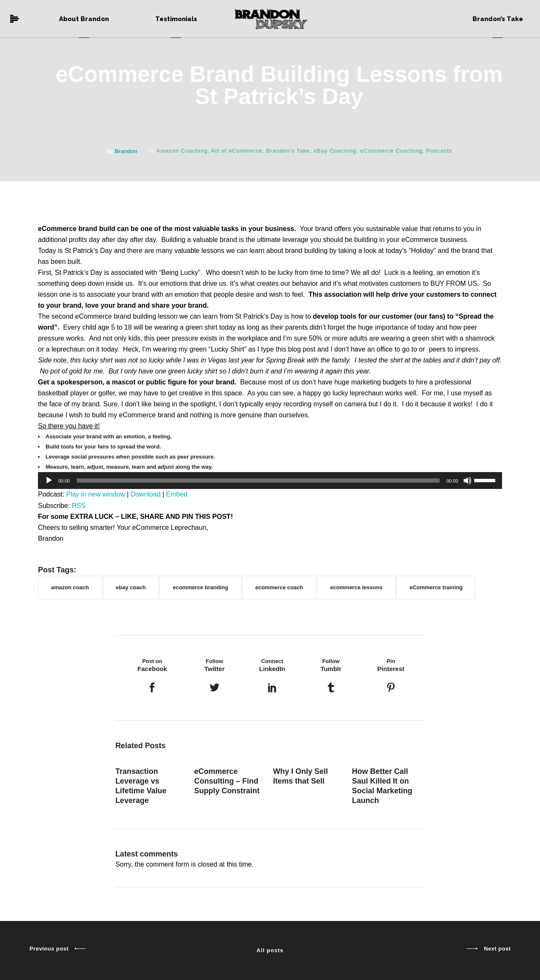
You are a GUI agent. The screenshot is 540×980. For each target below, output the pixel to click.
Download (145, 494)
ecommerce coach (279, 587)
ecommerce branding (200, 587)
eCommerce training (436, 587)
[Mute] (467, 481)
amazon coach (70, 587)
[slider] (258, 481)
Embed (177, 494)
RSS (79, 506)
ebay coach (131, 587)
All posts (270, 950)
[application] (270, 481)
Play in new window (96, 494)
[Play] (49, 481)
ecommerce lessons (356, 587)
